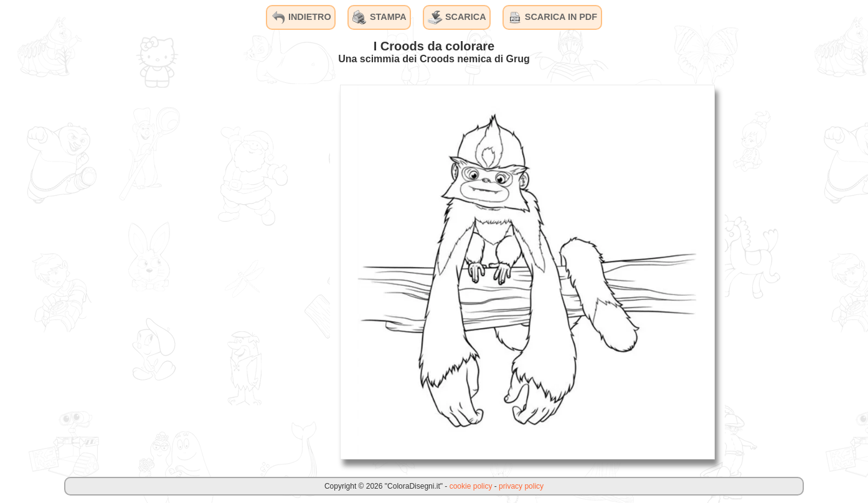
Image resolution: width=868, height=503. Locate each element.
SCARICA (457, 17)
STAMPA (380, 17)
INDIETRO (301, 17)
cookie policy (471, 486)
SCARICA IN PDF (552, 17)
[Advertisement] (237, 271)
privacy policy (521, 486)
